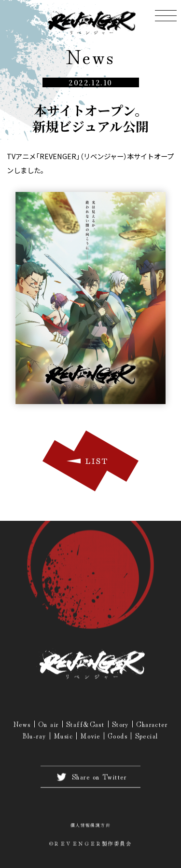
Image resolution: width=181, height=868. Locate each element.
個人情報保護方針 (91, 827)
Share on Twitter (90, 778)
